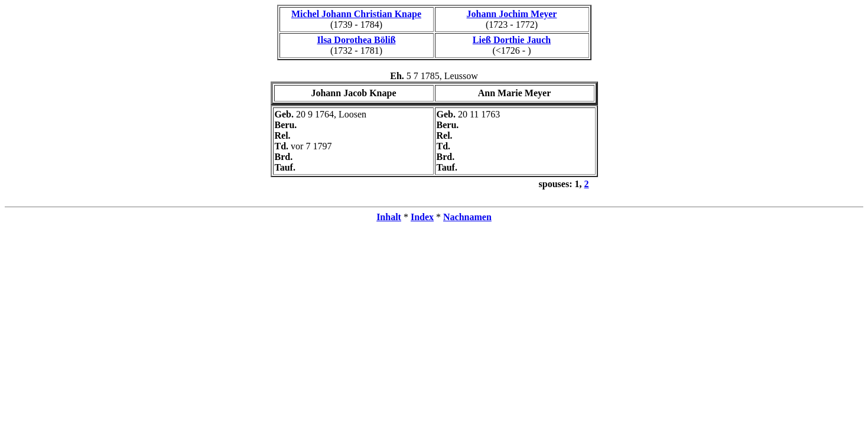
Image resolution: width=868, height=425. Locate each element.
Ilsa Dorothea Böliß (356, 40)
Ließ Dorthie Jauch (512, 40)
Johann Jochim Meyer (512, 14)
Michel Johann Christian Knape (356, 14)
